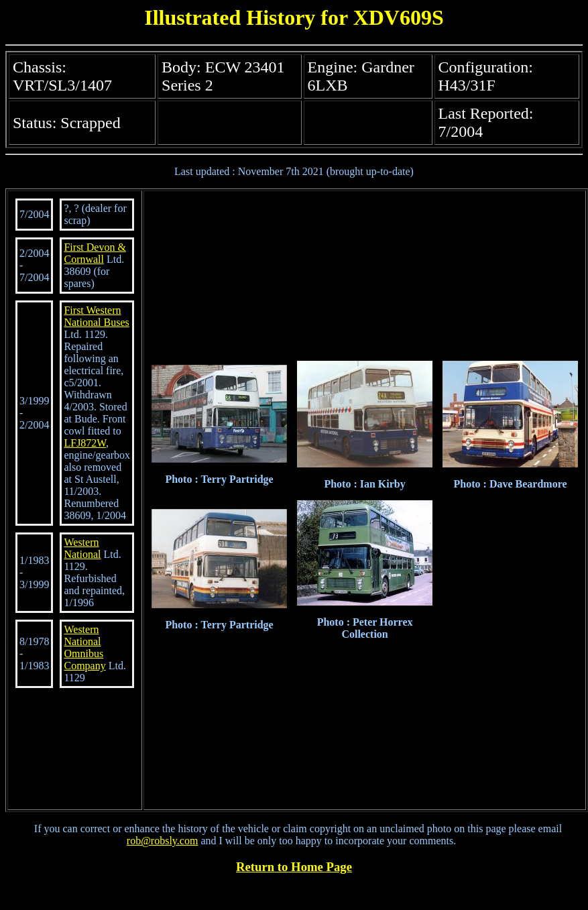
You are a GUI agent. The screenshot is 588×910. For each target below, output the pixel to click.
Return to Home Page (294, 867)
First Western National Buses (96, 316)
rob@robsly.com (163, 841)
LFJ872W (85, 443)
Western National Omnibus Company (84, 647)
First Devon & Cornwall (95, 253)
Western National (82, 548)
